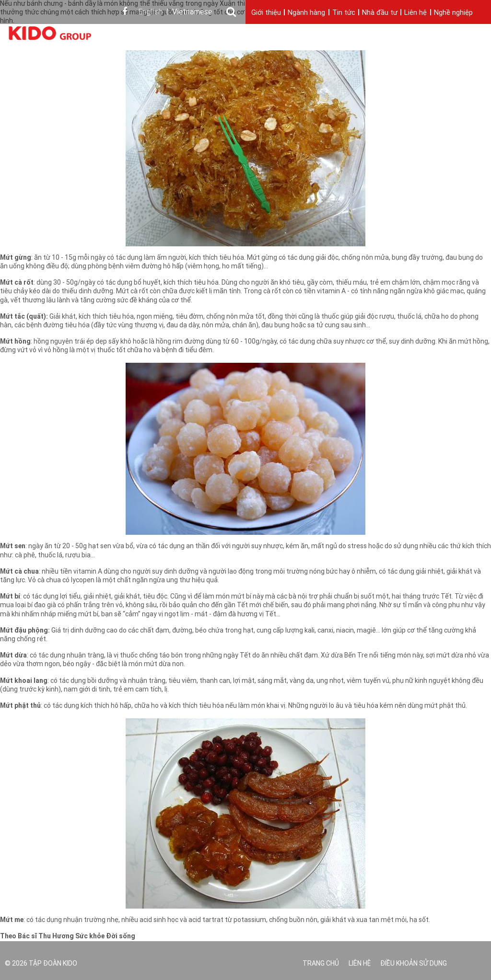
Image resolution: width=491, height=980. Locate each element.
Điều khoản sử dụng (414, 964)
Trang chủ (321, 964)
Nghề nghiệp (453, 13)
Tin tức (344, 13)
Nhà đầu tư (380, 13)
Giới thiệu (266, 13)
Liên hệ (415, 13)
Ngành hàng (306, 13)
